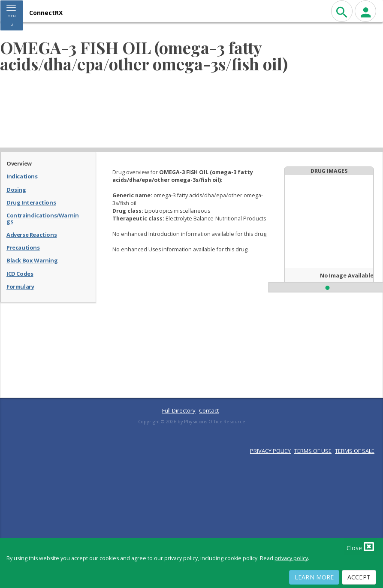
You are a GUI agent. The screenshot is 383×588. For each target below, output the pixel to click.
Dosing (16, 189)
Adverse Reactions (32, 234)
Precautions (23, 247)
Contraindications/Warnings (42, 218)
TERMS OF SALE (355, 451)
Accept (359, 577)
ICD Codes (20, 273)
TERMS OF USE (313, 451)
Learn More (314, 577)
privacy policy (291, 558)
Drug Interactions (31, 202)
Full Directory (179, 410)
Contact (209, 410)
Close (360, 546)
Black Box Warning (32, 260)
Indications (22, 176)
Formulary (20, 286)
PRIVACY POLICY (270, 451)
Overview (19, 163)
